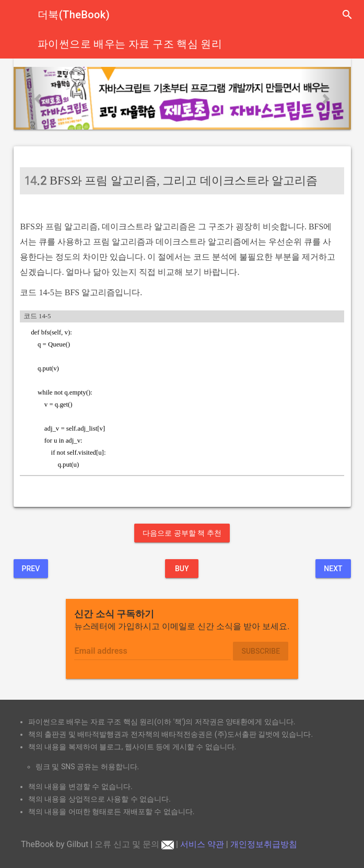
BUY (182, 569)
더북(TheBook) (74, 15)
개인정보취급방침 (264, 844)
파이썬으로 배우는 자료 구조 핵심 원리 (130, 44)
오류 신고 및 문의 (134, 844)
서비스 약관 (202, 844)
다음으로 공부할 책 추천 (182, 533)
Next (333, 569)
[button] (39, 98)
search (347, 15)
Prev (31, 569)
